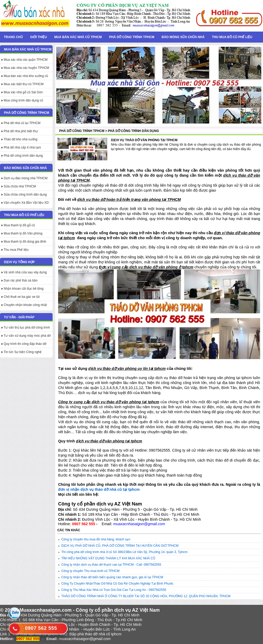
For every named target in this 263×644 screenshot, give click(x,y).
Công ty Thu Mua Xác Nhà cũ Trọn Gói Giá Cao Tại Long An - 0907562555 (114, 590)
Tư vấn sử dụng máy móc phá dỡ (27, 336)
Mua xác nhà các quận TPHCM (26, 60)
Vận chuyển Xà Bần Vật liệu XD (26, 203)
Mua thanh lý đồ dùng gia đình (25, 242)
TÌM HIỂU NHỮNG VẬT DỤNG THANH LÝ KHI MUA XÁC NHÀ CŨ (108, 558)
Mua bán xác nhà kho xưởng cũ (26, 76)
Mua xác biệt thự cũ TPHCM (24, 84)
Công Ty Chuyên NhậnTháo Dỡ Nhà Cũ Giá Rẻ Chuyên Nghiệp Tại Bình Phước (117, 584)
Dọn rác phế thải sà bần (21, 280)
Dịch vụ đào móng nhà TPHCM (26, 178)
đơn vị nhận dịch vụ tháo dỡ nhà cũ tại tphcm (99, 489)
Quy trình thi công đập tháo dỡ (25, 344)
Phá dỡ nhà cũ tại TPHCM (22, 123)
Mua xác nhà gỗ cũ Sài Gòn (23, 92)
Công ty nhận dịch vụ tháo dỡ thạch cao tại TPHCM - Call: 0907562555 (111, 565)
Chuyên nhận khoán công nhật (25, 305)
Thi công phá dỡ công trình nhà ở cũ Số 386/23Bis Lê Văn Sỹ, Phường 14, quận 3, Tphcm (124, 552)
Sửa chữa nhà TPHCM (20, 186)
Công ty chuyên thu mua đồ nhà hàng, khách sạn (96, 539)
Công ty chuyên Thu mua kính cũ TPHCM (90, 571)
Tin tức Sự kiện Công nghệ (23, 352)
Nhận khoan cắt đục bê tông (24, 289)
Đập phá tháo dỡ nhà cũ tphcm (95, 634)
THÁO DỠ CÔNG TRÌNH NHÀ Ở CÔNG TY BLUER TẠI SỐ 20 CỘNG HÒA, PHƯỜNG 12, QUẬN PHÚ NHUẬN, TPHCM (146, 596)
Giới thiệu (39, 37)
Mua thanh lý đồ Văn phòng (23, 233)
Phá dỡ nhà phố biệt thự (21, 131)
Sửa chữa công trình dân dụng (25, 195)
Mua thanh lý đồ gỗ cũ (19, 225)
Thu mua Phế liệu (16, 250)
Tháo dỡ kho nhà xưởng (21, 139)
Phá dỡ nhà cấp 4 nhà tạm (22, 147)
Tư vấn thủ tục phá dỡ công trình (27, 328)
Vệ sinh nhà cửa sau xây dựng (25, 272)
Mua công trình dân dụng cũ (23, 100)
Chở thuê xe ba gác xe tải (22, 297)
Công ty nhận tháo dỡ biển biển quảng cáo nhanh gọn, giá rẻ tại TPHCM (112, 577)
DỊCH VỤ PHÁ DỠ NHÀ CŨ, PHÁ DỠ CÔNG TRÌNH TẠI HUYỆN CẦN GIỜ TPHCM (120, 546)
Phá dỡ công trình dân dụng (23, 156)
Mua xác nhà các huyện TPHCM (26, 68)
